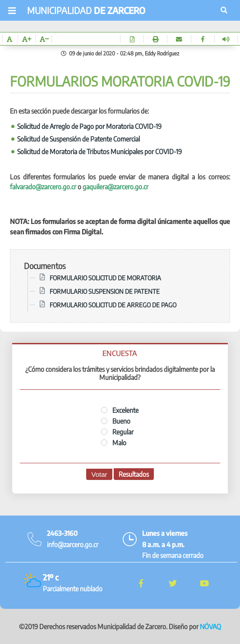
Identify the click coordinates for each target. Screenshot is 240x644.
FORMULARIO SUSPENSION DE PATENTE (105, 291)
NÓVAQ (210, 626)
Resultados (134, 474)
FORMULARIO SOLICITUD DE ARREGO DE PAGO (113, 305)
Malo (114, 443)
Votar (99, 474)
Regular (117, 432)
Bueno (116, 421)
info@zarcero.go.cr (73, 544)
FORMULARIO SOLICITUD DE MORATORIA (105, 278)
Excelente (120, 410)
